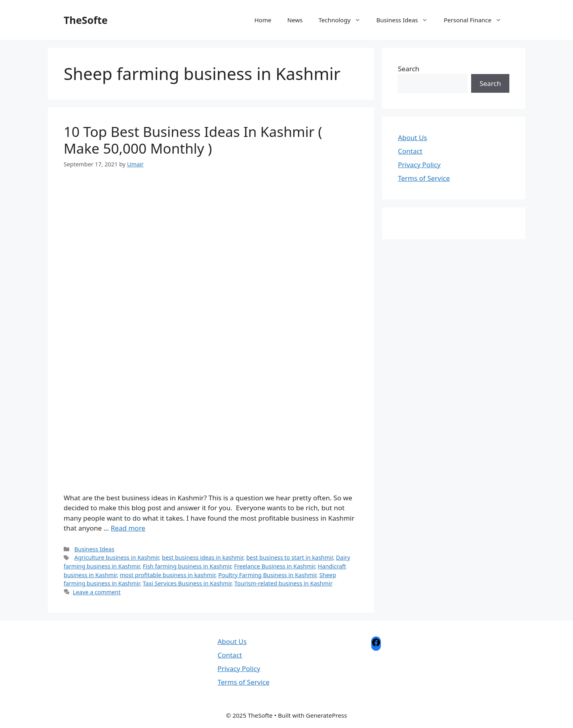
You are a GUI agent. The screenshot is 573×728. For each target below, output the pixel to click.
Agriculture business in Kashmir (117, 557)
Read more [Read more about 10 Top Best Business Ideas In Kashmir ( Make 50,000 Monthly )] (128, 528)
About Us (412, 138)
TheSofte (86, 20)
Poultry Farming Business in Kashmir (267, 575)
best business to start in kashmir (290, 557)
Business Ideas (406, 20)
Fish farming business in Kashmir (187, 566)
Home (263, 20)
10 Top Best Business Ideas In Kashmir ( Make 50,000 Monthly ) (193, 140)
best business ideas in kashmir (203, 557)
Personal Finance (477, 20)
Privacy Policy (419, 165)
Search (409, 69)
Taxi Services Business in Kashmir (187, 583)
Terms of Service (424, 178)
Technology (343, 20)
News (295, 20)
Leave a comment (97, 592)
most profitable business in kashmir (168, 575)
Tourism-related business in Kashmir (284, 583)
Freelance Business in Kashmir (274, 566)
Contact (410, 151)
